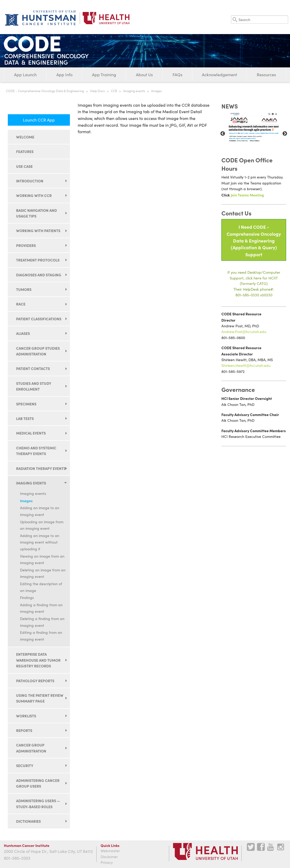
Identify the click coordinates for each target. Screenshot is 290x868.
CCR (114, 91)
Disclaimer (109, 857)
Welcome (25, 137)
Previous (223, 134)
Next (285, 134)
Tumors (24, 289)
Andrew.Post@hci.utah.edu (244, 332)
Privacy (107, 862)
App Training (104, 75)
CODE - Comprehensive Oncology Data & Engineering (45, 91)
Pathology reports (35, 681)
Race (21, 304)
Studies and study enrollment (34, 386)
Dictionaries (28, 821)
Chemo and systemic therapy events (36, 451)
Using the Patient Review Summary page (40, 698)
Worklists (26, 716)
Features (25, 151)
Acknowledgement (219, 75)
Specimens (26, 404)
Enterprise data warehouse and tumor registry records (38, 660)
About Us (144, 75)
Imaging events (134, 91)
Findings (27, 598)
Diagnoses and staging (39, 275)
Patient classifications (39, 319)
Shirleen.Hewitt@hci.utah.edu (246, 365)
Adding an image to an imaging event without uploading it (40, 542)
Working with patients (38, 231)
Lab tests (25, 418)
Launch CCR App (39, 120)
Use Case (24, 166)
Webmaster (110, 851)
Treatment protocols (38, 260)
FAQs (177, 75)
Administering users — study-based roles (38, 803)
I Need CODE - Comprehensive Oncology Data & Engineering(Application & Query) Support (254, 241)
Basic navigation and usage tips (37, 213)
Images (26, 501)
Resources (266, 75)
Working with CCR (34, 195)
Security (25, 765)
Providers (26, 245)
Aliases (23, 333)
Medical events (31, 433)
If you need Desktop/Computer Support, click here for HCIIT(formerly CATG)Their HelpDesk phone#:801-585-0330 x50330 (254, 283)
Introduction (30, 181)
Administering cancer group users (38, 783)
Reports (24, 730)
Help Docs (97, 91)
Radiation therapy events (41, 468)
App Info (64, 75)
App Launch (25, 75)
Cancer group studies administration (38, 351)
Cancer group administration (31, 748)
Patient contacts (33, 368)
